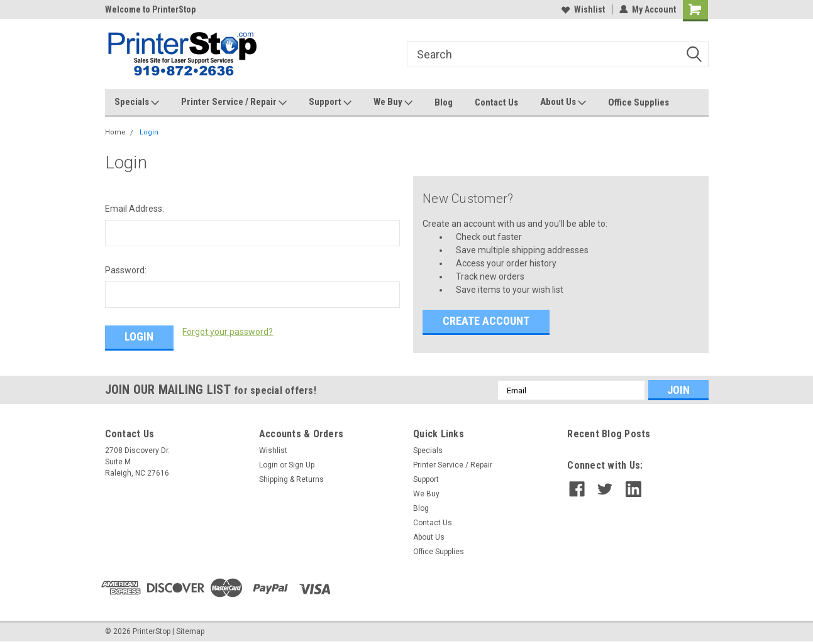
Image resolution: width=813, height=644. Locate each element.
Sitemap (190, 631)
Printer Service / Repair (234, 102)
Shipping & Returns (291, 479)
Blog (444, 102)
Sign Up (301, 465)
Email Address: (135, 209)
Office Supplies (639, 102)
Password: (126, 270)
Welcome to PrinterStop (150, 9)
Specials (137, 102)
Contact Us (496, 102)
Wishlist (583, 9)
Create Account (486, 321)
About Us (563, 102)
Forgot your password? (228, 332)
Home (115, 132)
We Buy (393, 102)
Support (330, 102)
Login (149, 132)
